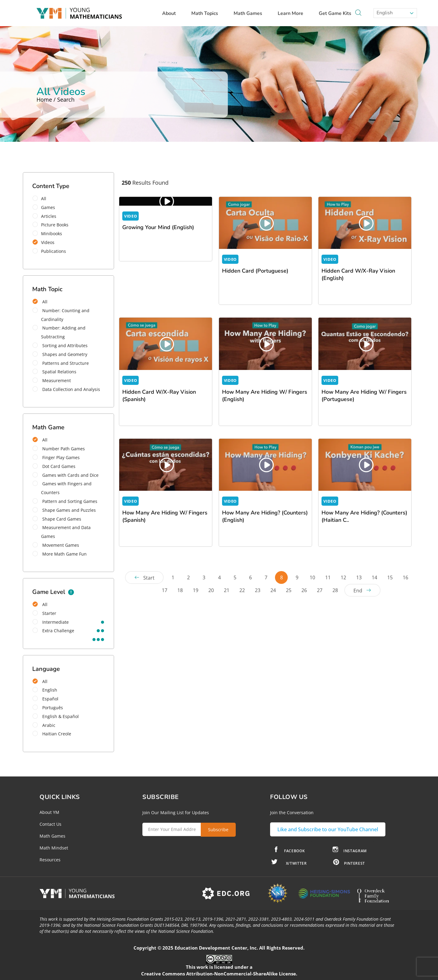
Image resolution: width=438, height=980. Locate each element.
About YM (49, 812)
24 (273, 590)
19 (196, 590)
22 (242, 590)
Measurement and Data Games (62, 532)
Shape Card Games (57, 519)
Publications (51, 251)
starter (44, 613)
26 (304, 590)
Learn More (293, 13)
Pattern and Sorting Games (65, 501)
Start (149, 578)
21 (227, 590)
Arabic (44, 725)
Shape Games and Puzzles (64, 510)
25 (289, 590)
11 (328, 577)
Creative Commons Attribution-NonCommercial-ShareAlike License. (219, 974)
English (384, 13)
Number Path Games (59, 449)
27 (320, 590)
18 (180, 590)
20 (211, 590)
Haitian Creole (52, 734)
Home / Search (56, 99)
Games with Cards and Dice (66, 475)
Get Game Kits (335, 13)
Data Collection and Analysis (66, 389)
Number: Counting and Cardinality (61, 315)
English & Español (56, 716)
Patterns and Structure (61, 363)
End (358, 591)
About (172, 13)
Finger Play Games (56, 457)
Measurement (52, 380)
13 (359, 577)
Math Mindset (54, 848)
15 (390, 577)
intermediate (51, 622)
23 (258, 590)
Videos (45, 242)
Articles (46, 216)
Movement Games (56, 545)
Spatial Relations (54, 372)
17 (165, 590)
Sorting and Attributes (60, 345)
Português (48, 708)
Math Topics (208, 13)
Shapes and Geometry (60, 354)
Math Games (251, 13)
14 (374, 577)
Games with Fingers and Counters (62, 488)
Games (46, 207)
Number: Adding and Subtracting (59, 332)
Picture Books (52, 225)
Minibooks (49, 234)
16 (405, 577)
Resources (50, 860)
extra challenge (53, 631)
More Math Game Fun (60, 554)
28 (335, 590)
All (41, 199)
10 (312, 577)
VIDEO (130, 216)
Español (45, 699)
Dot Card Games (54, 466)
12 (343, 577)
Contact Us (50, 824)
